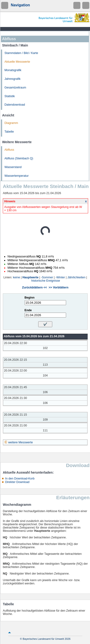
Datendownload (15, 105)
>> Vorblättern (58, 287)
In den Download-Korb (20, 479)
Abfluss (9, 150)
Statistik (10, 96)
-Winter (60, 277)
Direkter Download (17, 482)
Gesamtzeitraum (15, 88)
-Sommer (47, 277)
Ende (28, 310)
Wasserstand (13, 167)
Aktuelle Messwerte (17, 62)
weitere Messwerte (21, 442)
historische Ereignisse (46, 281)
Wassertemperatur (17, 176)
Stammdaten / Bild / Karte (21, 53)
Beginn (30, 298)
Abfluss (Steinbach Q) (19, 158)
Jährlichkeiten (77, 277)
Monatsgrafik (13, 70)
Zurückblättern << (34, 287)
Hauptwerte (31, 277)
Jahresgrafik (13, 79)
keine (16, 277)
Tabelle (9, 132)
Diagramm (11, 123)
